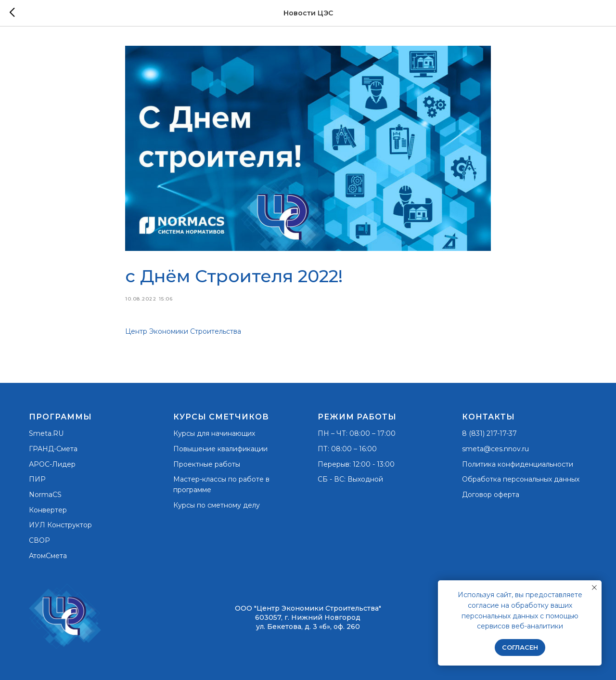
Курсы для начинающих (214, 433)
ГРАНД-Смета (53, 449)
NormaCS (45, 495)
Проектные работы (207, 464)
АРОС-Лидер (52, 464)
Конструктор (70, 525)
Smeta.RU (46, 433)
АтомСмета (48, 556)
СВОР (39, 540)
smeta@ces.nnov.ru (495, 449)
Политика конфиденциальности (518, 464)
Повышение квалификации (220, 449)
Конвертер (48, 510)
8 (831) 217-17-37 (489, 433)
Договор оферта (491, 495)
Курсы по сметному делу (217, 505)
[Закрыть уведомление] (594, 588)
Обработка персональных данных (521, 479)
